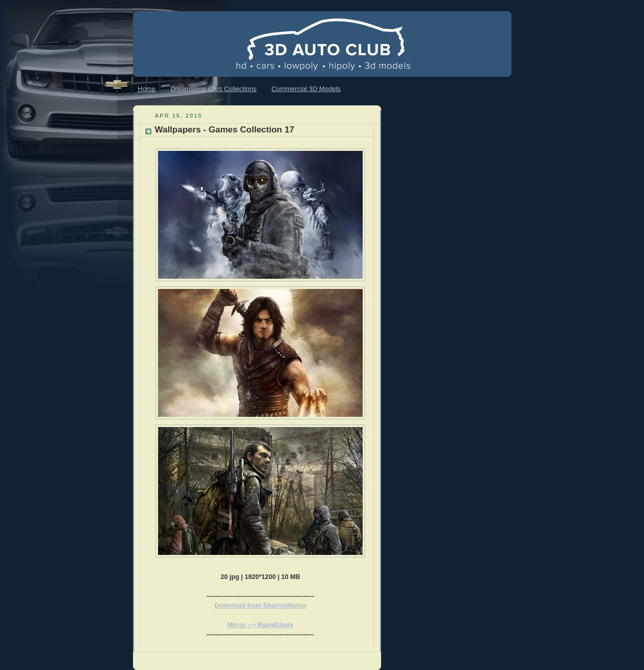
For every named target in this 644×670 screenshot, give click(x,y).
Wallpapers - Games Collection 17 (225, 130)
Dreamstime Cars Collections (213, 89)
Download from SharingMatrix (260, 606)
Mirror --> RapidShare (260, 625)
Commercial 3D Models (306, 89)
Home (147, 89)
